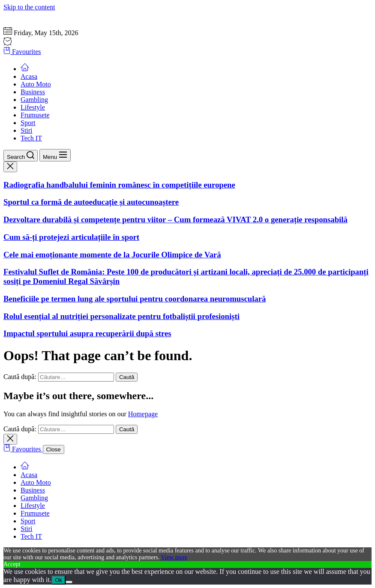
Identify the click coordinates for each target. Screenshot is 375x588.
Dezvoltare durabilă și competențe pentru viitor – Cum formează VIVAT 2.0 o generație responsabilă (175, 219)
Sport (28, 123)
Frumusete (35, 115)
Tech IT (31, 138)
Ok (58, 580)
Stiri (27, 130)
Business (33, 92)
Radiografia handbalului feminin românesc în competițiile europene (119, 185)
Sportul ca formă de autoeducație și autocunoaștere (91, 202)
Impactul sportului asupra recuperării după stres (87, 333)
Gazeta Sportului (27, 15)
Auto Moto (36, 84)
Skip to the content (29, 7)
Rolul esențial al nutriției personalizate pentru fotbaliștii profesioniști (121, 316)
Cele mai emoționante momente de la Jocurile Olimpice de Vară (112, 255)
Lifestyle (33, 107)
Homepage (143, 414)
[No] (69, 582)
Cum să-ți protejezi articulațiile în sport (71, 237)
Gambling (34, 100)
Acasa (29, 76)
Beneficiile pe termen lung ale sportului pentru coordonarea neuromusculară (135, 299)
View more (174, 557)
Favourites (22, 52)
